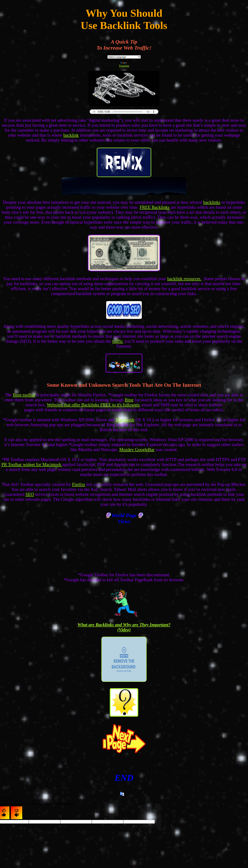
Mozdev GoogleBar (137, 450)
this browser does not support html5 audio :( (124, 112)
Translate (124, 65)
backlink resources (184, 279)
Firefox (79, 484)
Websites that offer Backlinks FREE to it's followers (93, 405)
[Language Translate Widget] (124, 57)
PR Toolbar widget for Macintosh (32, 464)
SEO (30, 494)
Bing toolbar (24, 395)
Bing (129, 400)
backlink (71, 135)
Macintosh (125, 420)
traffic (118, 341)
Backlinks (161, 207)
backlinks (212, 202)
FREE (146, 207)
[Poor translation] (17, 813)
